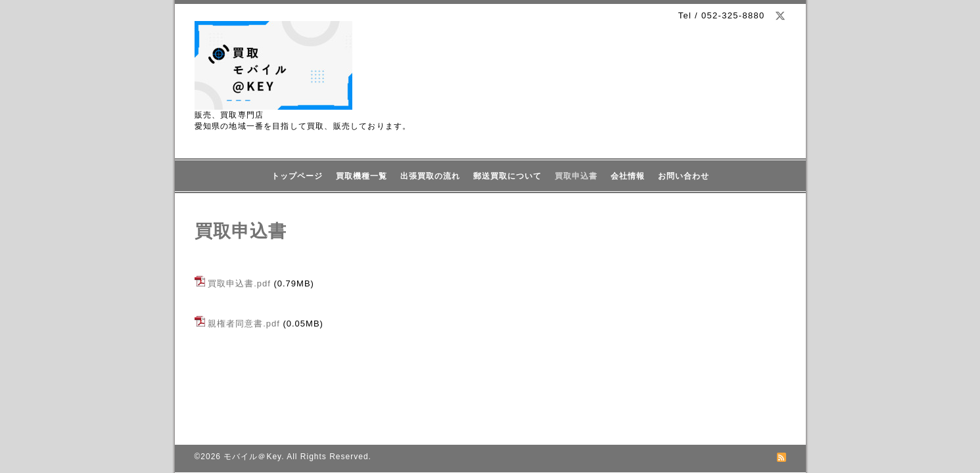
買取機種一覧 (362, 176)
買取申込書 (576, 176)
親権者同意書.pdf (244, 324)
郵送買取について (507, 176)
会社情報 (628, 176)
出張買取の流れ (430, 176)
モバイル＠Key (252, 457)
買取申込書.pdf (239, 283)
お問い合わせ (684, 176)
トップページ (297, 176)
